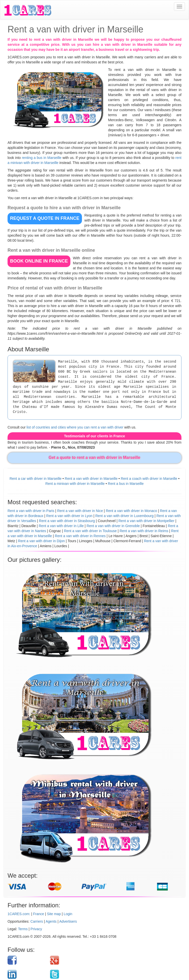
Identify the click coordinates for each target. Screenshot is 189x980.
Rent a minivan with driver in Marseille (75, 484)
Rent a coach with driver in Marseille (149, 479)
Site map (54, 914)
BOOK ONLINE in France (39, 261)
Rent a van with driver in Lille (61, 526)
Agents (51, 921)
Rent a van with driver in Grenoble (113, 526)
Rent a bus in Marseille (126, 484)
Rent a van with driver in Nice (80, 511)
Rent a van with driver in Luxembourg (124, 516)
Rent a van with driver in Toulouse (90, 531)
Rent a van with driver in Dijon (41, 541)
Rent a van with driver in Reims (144, 531)
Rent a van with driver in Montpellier (146, 521)
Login (68, 914)
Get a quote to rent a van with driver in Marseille (95, 458)
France (39, 914)
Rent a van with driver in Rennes (80, 536)
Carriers (37, 921)
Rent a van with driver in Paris (31, 511)
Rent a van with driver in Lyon (69, 516)
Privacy (36, 929)
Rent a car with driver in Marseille (36, 479)
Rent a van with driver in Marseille (91, 479)
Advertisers (68, 921)
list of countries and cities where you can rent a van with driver (75, 427)
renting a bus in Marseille (42, 158)
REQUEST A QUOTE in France (45, 218)
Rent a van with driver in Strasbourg (67, 521)
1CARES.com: (19, 914)
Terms (23, 929)
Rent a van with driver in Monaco (131, 511)
